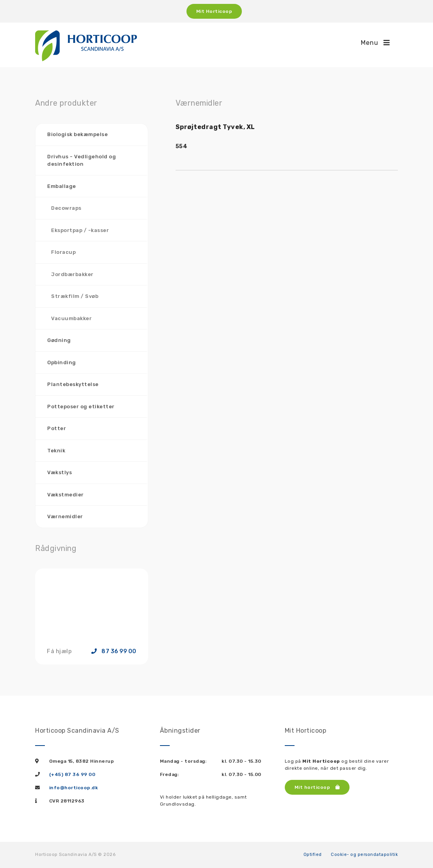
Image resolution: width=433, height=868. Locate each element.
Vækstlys (59, 472)
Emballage (62, 186)
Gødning (59, 340)
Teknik (56, 451)
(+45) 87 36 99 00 (72, 774)
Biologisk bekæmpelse (77, 134)
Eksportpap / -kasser (80, 230)
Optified (313, 855)
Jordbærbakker (72, 274)
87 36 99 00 (114, 652)
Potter (57, 428)
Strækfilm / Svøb (75, 296)
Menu (375, 43)
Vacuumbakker (71, 318)
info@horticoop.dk (74, 788)
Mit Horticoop (214, 11)
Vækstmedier (66, 495)
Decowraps (66, 208)
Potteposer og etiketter (81, 407)
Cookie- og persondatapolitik (364, 855)
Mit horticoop (317, 787)
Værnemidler (65, 516)
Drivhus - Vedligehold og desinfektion (82, 160)
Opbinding (62, 362)
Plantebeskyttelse (73, 384)
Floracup (63, 252)
